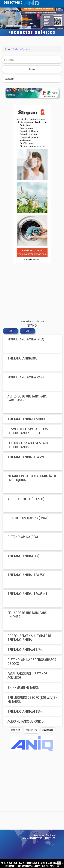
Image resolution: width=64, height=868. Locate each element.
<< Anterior (16, 730)
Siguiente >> (48, 730)
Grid (27, 331)
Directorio (21, 2)
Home (7, 49)
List (10, 331)
